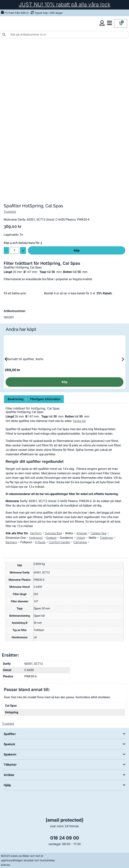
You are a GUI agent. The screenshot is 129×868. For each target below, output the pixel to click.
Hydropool (36, 538)
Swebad (51, 538)
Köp (77, 250)
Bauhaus (11, 542)
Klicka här (80, 421)
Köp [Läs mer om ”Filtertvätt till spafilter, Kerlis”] (65, 382)
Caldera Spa (99, 533)
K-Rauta (40, 542)
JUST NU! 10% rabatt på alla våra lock (65, 4)
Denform (36, 533)
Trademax (106, 538)
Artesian (82, 533)
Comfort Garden (59, 542)
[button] (6, 359)
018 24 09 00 (65, 838)
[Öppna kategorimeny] (109, 23)
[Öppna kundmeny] (102, 23)
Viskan (81, 538)
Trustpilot (10, 212)
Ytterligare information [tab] (45, 399)
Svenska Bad (53, 533)
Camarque (80, 542)
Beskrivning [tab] (16, 399)
